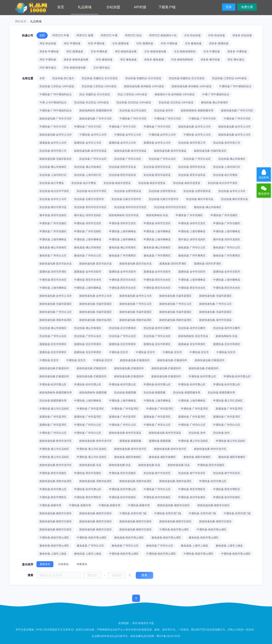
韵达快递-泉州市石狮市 (157, 328)
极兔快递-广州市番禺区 (192, 256)
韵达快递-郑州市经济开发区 (90, 207)
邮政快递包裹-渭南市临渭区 (56, 320)
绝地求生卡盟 (146, 623)
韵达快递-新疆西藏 (125, 393)
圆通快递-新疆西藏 (160, 441)
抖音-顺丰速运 (48, 68)
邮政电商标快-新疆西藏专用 (96, 110)
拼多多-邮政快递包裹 (76, 60)
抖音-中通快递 (169, 43)
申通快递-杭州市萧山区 (202, 376)
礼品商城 (85, 7)
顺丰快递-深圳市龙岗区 (53, 215)
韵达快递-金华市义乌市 (232, 191)
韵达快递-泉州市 (164, 110)
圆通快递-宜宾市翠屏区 (88, 344)
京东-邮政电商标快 (185, 51)
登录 (229, 7)
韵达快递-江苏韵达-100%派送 (229, 78)
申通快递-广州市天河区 (53, 127)
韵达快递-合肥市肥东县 (128, 191)
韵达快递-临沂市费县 (225, 175)
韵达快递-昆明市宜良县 (123, 167)
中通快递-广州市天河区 (133, 119)
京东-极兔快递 (193, 43)
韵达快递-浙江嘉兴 (63, 78)
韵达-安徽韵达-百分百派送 (95, 94)
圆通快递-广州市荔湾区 (53, 417)
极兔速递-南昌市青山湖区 (129, 538)
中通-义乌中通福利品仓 (53, 102)
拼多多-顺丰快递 (210, 60)
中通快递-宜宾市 (119, 352)
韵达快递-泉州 (197, 433)
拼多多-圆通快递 (219, 43)
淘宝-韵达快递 (48, 43)
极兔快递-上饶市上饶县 (53, 554)
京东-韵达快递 (192, 35)
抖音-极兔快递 (104, 60)
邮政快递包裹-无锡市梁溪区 (175, 296)
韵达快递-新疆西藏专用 (187, 393)
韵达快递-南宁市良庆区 (157, 473)
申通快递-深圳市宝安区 (88, 223)
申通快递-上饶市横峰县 (123, 231)
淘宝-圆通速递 (75, 51)
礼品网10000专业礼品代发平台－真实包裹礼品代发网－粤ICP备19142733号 (136, 636)
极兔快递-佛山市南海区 (215, 102)
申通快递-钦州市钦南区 (123, 497)
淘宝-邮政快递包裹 (126, 51)
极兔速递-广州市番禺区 (123, 256)
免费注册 (247, 7)
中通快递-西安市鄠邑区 (192, 489)
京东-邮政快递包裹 (155, 51)
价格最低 (63, 564)
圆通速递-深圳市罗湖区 (173, 264)
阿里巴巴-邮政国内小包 (163, 35)
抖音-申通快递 (96, 43)
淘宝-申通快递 (72, 43)
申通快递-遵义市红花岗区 (228, 401)
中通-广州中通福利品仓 (216, 94)
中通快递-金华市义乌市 (93, 135)
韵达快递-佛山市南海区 (232, 159)
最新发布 (45, 564)
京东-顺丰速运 (102, 68)
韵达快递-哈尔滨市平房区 (223, 183)
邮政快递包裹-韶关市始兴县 (56, 264)
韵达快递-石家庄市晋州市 (89, 199)
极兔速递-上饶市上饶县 (194, 546)
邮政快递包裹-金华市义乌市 (194, 127)
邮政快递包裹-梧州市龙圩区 (56, 441)
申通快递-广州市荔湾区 (90, 409)
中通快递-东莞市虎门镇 (133, 513)
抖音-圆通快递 (145, 43)
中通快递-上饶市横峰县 (192, 280)
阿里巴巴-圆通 (85, 35)
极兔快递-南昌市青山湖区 (204, 538)
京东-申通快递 (99, 51)
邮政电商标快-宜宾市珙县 (124, 215)
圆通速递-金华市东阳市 (88, 272)
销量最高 (82, 564)
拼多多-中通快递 (237, 51)
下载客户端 (167, 7)
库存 (135, 623)
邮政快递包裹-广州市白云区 (136, 304)
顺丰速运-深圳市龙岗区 (88, 215)
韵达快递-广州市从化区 (93, 159)
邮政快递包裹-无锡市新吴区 (210, 151)
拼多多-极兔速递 (154, 60)
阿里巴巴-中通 (109, 35)
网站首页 (21, 21)
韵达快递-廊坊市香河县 (200, 199)
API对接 (140, 7)
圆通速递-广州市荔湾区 (229, 409)
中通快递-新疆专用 (50, 505)
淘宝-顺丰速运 (236, 60)
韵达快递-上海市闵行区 (227, 167)
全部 (42, 35)
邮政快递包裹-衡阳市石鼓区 (173, 505)
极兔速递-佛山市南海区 (53, 247)
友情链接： (125, 623)
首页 (61, 7)
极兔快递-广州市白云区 (53, 256)
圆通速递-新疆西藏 (130, 441)
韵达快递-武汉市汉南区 (133, 110)
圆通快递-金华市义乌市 (88, 143)
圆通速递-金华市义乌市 (53, 143)
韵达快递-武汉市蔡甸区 (123, 328)
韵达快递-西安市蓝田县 (123, 175)
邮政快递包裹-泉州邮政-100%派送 (144, 86)
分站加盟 (113, 7)
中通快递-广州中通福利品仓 (235, 86)
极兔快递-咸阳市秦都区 (197, 457)
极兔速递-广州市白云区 (192, 247)
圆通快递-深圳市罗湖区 (208, 264)
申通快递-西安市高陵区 (211, 465)
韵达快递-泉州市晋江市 (192, 143)
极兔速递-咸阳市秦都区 (128, 457)
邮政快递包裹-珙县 (90, 465)
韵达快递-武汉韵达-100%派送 (91, 102)
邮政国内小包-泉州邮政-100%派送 (175, 94)
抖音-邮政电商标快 (182, 60)
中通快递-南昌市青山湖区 (174, 529)
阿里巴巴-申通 (61, 35)
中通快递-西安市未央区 (53, 280)
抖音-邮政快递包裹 (75, 68)
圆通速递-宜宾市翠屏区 (53, 344)
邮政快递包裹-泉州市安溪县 (90, 151)
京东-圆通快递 (120, 43)
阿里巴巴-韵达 (133, 35)
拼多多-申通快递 (49, 51)
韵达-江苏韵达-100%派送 (132, 94)
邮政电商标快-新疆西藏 (93, 393)
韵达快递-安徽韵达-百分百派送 (100, 78)
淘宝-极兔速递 (128, 60)
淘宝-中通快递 (48, 60)
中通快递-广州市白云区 (88, 425)
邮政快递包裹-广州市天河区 (237, 110)
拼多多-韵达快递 (242, 35)
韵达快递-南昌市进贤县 (117, 183)
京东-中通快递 (212, 51)
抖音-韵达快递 (217, 35)
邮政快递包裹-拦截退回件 (135, 360)
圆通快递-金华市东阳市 (123, 272)
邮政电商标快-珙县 (157, 215)
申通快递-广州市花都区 (189, 215)
